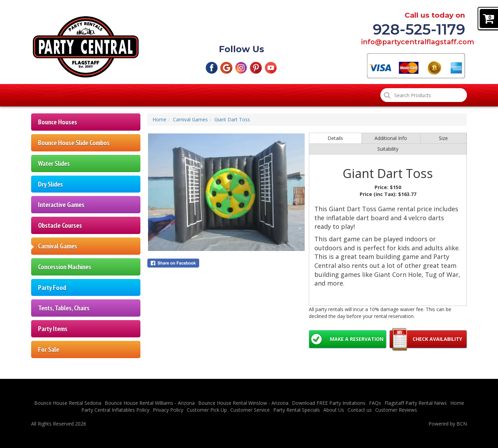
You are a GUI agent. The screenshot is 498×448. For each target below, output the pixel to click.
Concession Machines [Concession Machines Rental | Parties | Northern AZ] (65, 267)
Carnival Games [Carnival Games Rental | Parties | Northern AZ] (58, 246)
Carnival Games (190, 119)
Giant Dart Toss (232, 119)
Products (102, 95)
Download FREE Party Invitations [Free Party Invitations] (329, 403)
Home (159, 119)
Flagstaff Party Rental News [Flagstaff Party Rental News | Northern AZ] (416, 403)
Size (443, 138)
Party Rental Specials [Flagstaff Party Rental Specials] (254, 95)
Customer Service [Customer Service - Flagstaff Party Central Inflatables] (250, 410)
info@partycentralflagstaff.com (413, 42)
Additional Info (391, 138)
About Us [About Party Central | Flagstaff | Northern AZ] (334, 410)
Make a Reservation (357, 339)
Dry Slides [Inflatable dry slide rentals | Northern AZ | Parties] (50, 184)
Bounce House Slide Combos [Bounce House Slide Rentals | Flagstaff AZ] (74, 143)
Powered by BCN (448, 424)
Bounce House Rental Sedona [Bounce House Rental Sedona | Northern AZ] (68, 403)
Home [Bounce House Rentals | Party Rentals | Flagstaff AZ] (52, 95)
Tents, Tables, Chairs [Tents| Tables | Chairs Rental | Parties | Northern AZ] (64, 308)
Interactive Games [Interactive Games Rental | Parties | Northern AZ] (61, 204)
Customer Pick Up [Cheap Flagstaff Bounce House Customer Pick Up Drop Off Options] (170, 95)
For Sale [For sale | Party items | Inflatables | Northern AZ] (49, 349)
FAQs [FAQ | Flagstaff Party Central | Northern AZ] (375, 403)
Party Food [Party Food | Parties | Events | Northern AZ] (52, 287)
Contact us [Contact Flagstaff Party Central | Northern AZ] (360, 410)
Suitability (388, 149)
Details (335, 138)
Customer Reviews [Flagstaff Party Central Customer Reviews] (339, 95)
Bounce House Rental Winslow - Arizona (243, 403)
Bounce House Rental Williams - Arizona (150, 403)
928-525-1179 (419, 29)
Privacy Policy (168, 410)
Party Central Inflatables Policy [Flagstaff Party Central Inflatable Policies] (115, 410)
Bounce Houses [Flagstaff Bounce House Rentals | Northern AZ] (58, 122)
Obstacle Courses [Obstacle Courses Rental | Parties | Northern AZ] (60, 225)
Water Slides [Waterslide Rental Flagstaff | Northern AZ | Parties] (54, 163)
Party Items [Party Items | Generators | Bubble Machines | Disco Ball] (53, 329)
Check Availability (437, 339)
